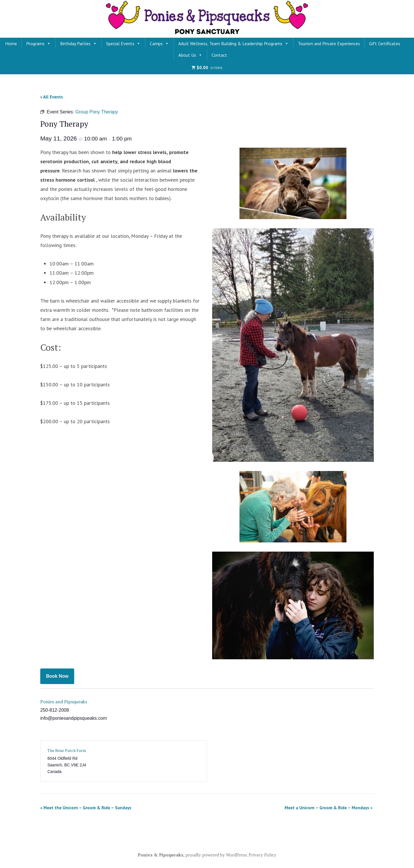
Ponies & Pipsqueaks (161, 855)
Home (11, 43)
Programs (39, 43)
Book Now (57, 676)
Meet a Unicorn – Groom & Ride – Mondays (328, 808)
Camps (159, 43)
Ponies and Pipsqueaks (64, 702)
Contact (219, 55)
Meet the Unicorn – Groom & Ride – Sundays (86, 808)
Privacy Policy (262, 855)
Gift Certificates (385, 43)
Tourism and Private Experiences (329, 43)
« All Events (52, 97)
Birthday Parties (78, 43)
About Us (190, 55)
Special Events (123, 43)
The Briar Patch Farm (67, 750)
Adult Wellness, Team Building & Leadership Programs (233, 43)
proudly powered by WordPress (216, 855)
